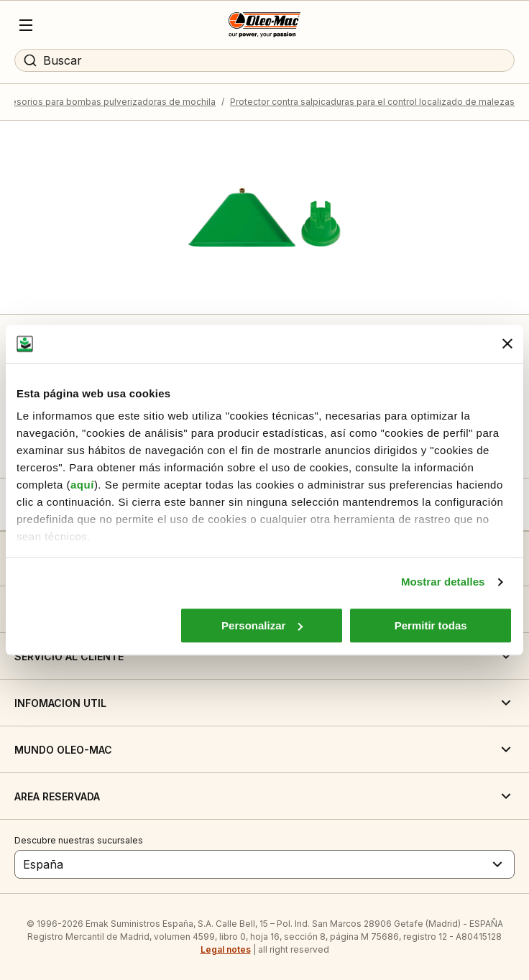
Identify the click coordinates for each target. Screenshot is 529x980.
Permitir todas (431, 625)
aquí (82, 485)
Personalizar (262, 625)
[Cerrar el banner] (507, 344)
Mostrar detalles (443, 582)
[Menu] (26, 25)
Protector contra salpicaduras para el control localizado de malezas (372, 102)
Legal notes (226, 949)
